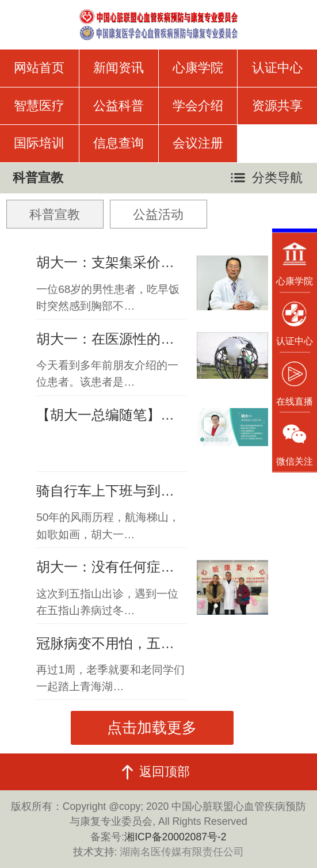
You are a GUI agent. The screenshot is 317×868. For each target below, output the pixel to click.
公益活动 (158, 214)
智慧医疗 (39, 106)
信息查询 (119, 143)
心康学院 (198, 68)
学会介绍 (198, 106)
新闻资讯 (119, 68)
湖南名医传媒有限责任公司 (182, 852)
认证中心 (277, 68)
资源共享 (277, 106)
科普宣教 (55, 214)
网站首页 (39, 68)
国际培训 (39, 143)
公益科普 (119, 106)
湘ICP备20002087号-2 (175, 837)
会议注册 (198, 143)
